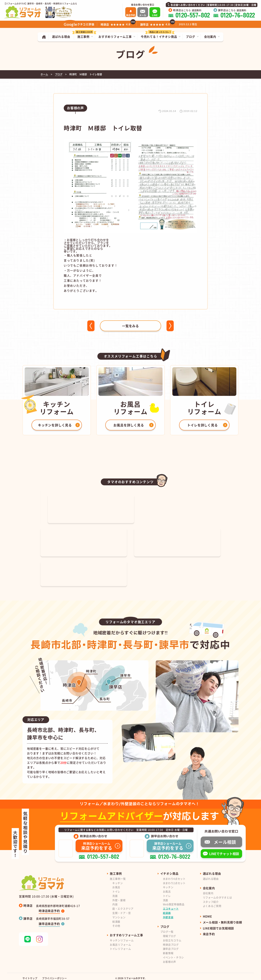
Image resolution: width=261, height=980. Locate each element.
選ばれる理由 (211, 875)
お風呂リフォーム (120, 941)
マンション (119, 914)
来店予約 (209, 930)
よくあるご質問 (212, 902)
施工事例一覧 (118, 875)
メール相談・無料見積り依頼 (222, 919)
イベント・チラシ (174, 954)
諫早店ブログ (171, 945)
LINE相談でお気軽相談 (219, 925)
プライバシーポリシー (55, 975)
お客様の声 (170, 958)
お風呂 (116, 884)
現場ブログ (170, 932)
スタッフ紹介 (211, 898)
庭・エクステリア (123, 905)
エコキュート (171, 905)
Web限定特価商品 (174, 901)
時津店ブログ (171, 941)
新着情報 (168, 949)
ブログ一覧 (167, 928)
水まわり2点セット (174, 879)
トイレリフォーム (120, 945)
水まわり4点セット (174, 875)
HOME (207, 913)
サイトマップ (30, 975)
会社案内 (208, 889)
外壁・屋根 (119, 896)
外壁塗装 (168, 914)
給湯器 (116, 918)
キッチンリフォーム (122, 937)
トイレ (116, 888)
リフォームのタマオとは (217, 894)
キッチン (118, 879)
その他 (116, 922)
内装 (115, 901)
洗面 (115, 892)
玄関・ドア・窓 (122, 909)
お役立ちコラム (172, 937)
